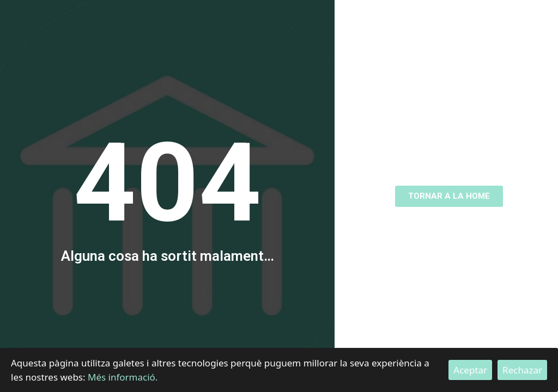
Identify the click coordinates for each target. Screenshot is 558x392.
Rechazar (522, 370)
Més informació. (123, 377)
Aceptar (470, 370)
